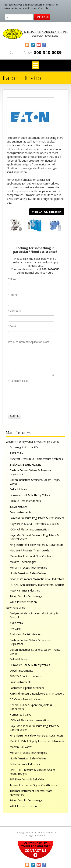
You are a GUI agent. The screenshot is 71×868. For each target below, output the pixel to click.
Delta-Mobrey (18, 489)
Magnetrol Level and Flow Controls (31, 556)
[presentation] (22, 398)
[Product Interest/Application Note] (31, 361)
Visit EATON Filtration (47, 212)
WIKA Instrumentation (23, 602)
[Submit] (14, 416)
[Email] (31, 334)
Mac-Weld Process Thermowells (29, 550)
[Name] (31, 287)
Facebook (44, 45)
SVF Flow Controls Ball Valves (28, 779)
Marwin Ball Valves (21, 747)
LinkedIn (33, 45)
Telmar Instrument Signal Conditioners (33, 785)
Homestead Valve (20, 714)
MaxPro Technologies (23, 562)
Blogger (27, 45)
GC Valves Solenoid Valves (26, 699)
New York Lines (15, 608)
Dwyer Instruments (21, 671)
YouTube (39, 45)
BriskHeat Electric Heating (25, 465)
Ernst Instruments (21, 512)
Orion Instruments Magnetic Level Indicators (37, 579)
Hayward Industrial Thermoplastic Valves (34, 524)
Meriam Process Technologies (28, 568)
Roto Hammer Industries (25, 590)
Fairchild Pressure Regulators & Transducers (37, 518)
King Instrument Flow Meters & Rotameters (37, 545)
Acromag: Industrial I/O (24, 447)
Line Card (42, 17)
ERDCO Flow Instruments (25, 501)
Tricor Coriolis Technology (26, 596)
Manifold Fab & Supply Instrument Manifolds (37, 741)
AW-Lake (15, 629)
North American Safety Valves (28, 573)
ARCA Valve (17, 453)
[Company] (31, 318)
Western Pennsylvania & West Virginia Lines (33, 442)
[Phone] (31, 303)
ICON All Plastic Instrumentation (29, 529)
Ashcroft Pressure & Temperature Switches (36, 459)
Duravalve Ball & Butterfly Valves (30, 495)
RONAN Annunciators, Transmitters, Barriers (37, 585)
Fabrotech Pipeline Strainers (27, 688)
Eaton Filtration (19, 507)
